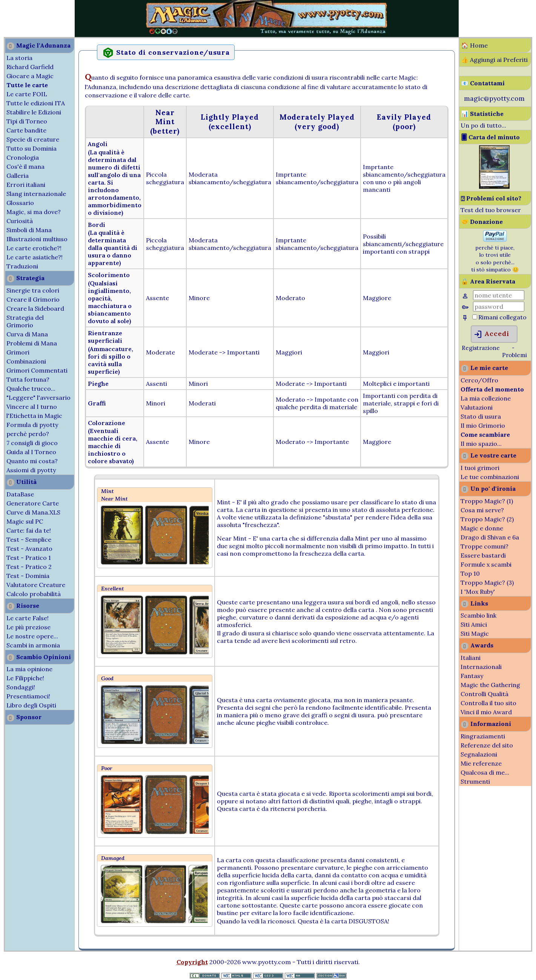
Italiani (471, 658)
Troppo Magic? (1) (487, 501)
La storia (19, 58)
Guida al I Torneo (31, 452)
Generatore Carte (33, 503)
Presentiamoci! (28, 696)
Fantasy (472, 676)
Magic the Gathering (490, 685)
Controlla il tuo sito (488, 703)
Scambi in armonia (33, 645)
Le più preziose (28, 627)
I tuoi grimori (480, 468)
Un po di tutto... (483, 125)
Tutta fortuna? (28, 379)
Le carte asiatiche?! (35, 257)
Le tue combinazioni (490, 477)
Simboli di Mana (29, 230)
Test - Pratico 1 (29, 558)
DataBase (20, 494)
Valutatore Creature (36, 585)
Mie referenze (481, 763)
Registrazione (481, 348)
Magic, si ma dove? (34, 212)
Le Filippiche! (25, 678)
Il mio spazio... (481, 444)
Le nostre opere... (32, 636)
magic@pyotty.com (494, 98)
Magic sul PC (25, 521)
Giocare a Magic (30, 76)
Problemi (514, 355)
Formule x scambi (486, 564)
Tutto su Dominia (31, 148)
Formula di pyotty (32, 425)
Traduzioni (22, 266)
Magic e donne (482, 528)
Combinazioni (26, 361)
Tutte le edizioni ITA (36, 103)
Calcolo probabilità (34, 594)
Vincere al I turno (32, 407)
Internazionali (481, 667)
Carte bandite (26, 130)
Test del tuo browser (491, 210)
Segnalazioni (479, 754)
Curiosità (20, 221)
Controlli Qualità (485, 694)
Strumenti (475, 781)
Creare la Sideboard (35, 308)
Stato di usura (481, 416)
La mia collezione (486, 398)
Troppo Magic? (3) (487, 582)
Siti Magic (475, 633)
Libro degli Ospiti (31, 705)
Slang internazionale (36, 194)
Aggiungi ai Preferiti (499, 60)
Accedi (491, 334)
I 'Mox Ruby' (478, 592)
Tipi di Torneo (27, 121)
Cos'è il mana (25, 166)
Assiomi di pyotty (31, 470)
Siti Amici (474, 624)
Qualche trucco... (31, 388)
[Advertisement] (23, 18)
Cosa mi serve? (482, 510)
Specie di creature (33, 139)
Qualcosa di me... (485, 772)
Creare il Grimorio (33, 299)
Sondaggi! (21, 687)
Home (479, 45)
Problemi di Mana (32, 343)
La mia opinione (29, 669)
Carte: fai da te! (29, 530)
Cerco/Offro (479, 380)
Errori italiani (26, 185)
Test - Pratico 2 (29, 567)
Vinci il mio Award (486, 712)
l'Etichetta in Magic (34, 416)
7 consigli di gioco (32, 443)
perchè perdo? (28, 434)
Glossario (20, 203)
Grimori (18, 352)
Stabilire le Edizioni (34, 112)
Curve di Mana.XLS (33, 512)
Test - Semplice (29, 539)
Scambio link (478, 615)
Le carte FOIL (27, 94)
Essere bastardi (483, 555)
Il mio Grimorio (483, 425)
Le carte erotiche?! (34, 248)
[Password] (499, 307)
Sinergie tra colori (33, 290)
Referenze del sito (487, 745)
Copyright (192, 962)
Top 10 (470, 573)
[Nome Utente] (499, 295)
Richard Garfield (30, 67)
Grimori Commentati (37, 370)
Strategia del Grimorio (25, 321)
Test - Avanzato (29, 549)
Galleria (18, 176)
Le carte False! (28, 618)
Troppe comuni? (485, 546)
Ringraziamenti (483, 736)
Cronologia (23, 157)
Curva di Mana (27, 334)
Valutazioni (477, 407)
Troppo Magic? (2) (487, 519)
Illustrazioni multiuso (37, 239)
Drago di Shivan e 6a (490, 537)
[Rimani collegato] (475, 317)
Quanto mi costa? (32, 461)
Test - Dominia (28, 576)
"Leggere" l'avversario (38, 398)
